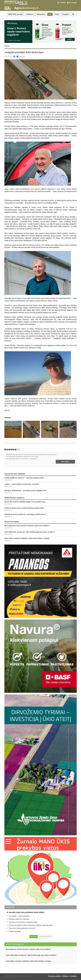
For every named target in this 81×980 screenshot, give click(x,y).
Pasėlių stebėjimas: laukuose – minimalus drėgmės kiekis (24, 478)
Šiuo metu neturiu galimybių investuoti (21, 928)
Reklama (65, 976)
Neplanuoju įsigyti (14, 931)
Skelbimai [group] (30, 14)
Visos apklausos (45, 937)
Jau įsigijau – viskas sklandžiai (18, 916)
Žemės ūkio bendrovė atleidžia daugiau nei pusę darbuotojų (25, 502)
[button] (5, 14)
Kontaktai (73, 976)
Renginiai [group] (65, 14)
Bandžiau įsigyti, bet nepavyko (18, 919)
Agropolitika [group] (41, 14)
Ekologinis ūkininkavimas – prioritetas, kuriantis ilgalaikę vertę (25, 491)
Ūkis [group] (50, 14)
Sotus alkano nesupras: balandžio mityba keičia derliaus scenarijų (27, 538)
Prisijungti (65, 462)
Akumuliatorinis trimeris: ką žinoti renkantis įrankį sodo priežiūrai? (27, 526)
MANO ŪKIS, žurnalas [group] (16, 14)
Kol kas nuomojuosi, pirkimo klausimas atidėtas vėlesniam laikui (30, 925)
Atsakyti (33, 937)
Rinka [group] (57, 14)
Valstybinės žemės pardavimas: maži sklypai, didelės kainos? (25, 514)
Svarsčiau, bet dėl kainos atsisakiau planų (22, 922)
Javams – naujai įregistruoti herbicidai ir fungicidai (22, 484)
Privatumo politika (54, 976)
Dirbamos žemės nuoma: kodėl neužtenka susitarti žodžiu (24, 508)
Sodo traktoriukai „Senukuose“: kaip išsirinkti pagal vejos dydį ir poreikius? (30, 532)
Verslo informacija (15, 944)
